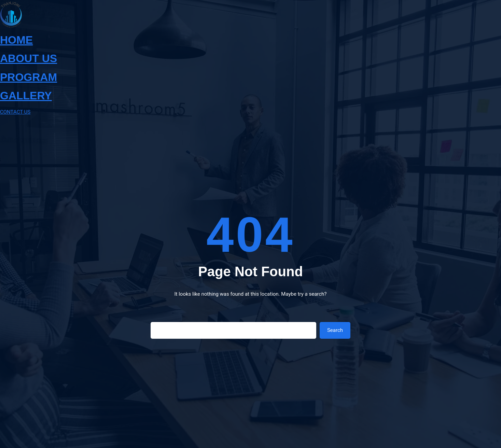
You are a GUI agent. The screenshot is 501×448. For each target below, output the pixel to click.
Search (335, 330)
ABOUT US (29, 58)
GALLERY (26, 96)
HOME (16, 40)
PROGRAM (29, 77)
